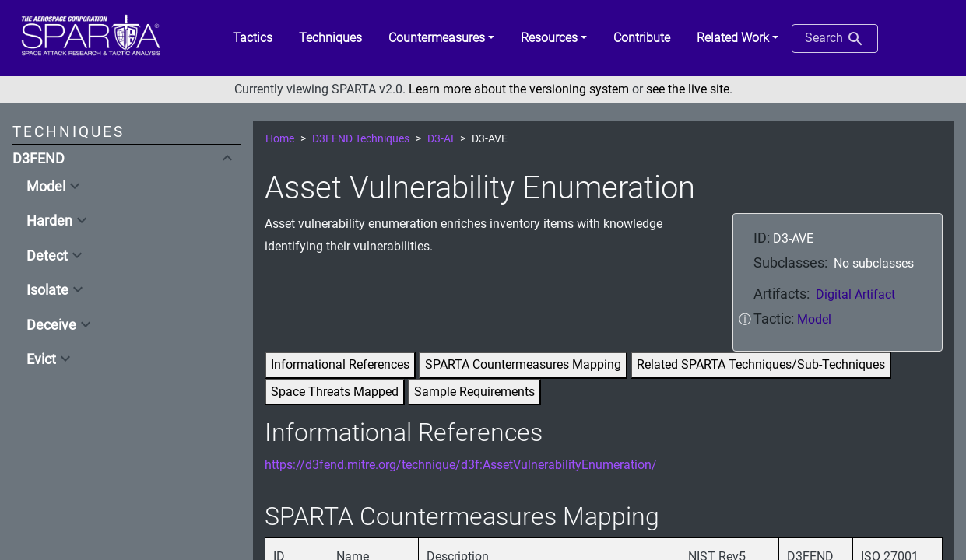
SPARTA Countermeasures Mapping (523, 364)
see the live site (688, 89)
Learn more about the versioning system (519, 89)
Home (280, 139)
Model (46, 187)
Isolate (47, 290)
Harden (49, 221)
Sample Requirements (474, 392)
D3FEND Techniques (361, 139)
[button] (441, 38)
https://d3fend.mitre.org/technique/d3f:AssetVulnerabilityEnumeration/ (461, 465)
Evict (41, 359)
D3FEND (39, 159)
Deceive (51, 325)
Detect (47, 256)
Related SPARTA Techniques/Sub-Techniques (761, 364)
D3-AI (441, 139)
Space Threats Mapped (335, 392)
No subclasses (874, 263)
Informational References (340, 364)
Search (835, 39)
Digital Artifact (855, 294)
